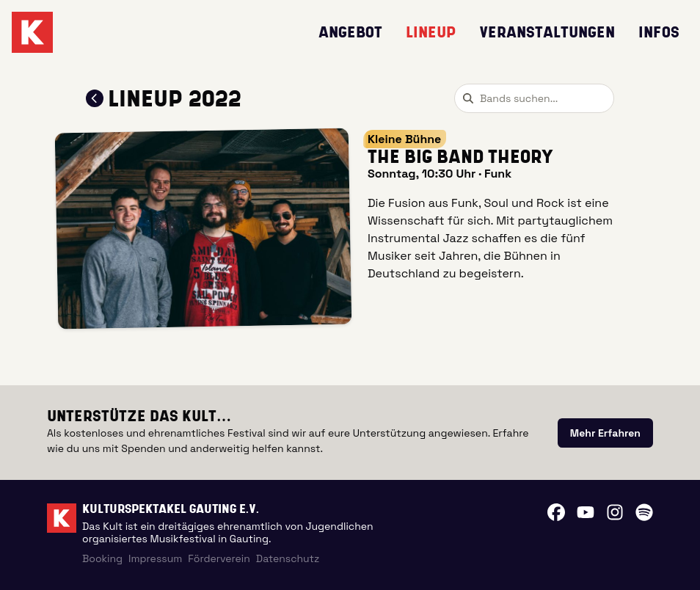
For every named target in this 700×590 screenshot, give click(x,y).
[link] (605, 433)
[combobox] (534, 98)
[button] (204, 229)
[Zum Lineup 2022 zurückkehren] (95, 98)
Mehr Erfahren (605, 433)
